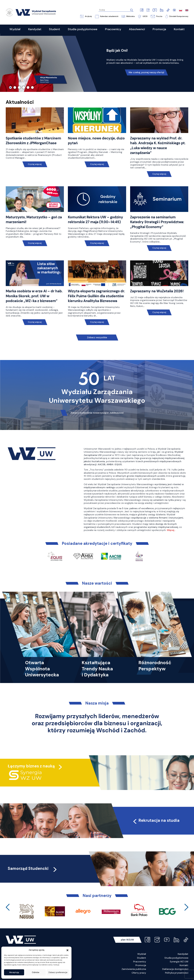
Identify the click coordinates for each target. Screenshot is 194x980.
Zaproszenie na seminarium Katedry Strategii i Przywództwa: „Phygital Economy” (157, 222)
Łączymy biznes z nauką (31, 766)
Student (141, 958)
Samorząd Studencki (33, 868)
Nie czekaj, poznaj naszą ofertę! (146, 72)
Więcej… (171, 530)
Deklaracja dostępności (175, 969)
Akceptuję (14, 972)
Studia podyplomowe (176, 958)
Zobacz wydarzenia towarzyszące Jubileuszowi (97, 413)
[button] (67, 950)
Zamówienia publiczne (134, 969)
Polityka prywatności (177, 973)
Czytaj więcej (35, 164)
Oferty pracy (139, 973)
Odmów (36, 972)
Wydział (142, 954)
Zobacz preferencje (58, 972)
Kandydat (183, 954)
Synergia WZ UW (179, 962)
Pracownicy (140, 962)
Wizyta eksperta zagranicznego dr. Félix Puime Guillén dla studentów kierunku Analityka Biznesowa (96, 296)
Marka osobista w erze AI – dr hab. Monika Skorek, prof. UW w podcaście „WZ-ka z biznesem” (34, 296)
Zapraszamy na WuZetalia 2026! (157, 291)
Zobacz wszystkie (97, 337)
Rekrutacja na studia (156, 820)
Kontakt (184, 965)
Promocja (141, 965)
